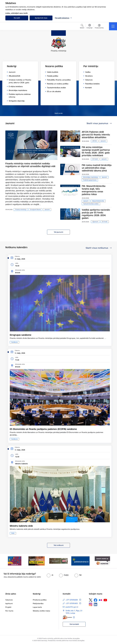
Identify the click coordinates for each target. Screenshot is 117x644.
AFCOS (95, 141)
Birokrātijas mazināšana (91, 177)
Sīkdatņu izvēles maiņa (41, 611)
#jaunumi (95, 222)
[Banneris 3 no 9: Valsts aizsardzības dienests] (58, 561)
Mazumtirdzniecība (98, 201)
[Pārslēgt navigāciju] (113, 26)
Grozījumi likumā (35, 210)
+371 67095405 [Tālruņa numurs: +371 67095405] (72, 603)
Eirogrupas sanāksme (21, 335)
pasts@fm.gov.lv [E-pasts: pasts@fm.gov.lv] (72, 607)
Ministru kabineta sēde (21, 526)
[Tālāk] (108, 561)
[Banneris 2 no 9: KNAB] (37, 561)
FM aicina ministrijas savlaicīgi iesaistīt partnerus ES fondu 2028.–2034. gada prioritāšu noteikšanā (96, 151)
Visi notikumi (59, 545)
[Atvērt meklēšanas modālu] (82, 27)
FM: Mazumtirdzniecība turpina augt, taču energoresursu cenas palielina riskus (94, 190)
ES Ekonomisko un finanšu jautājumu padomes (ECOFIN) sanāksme (43, 429)
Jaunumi (47, 210)
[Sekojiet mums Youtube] (105, 600)
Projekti (8, 607)
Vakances (9, 600)
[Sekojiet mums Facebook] (96, 600)
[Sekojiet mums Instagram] (91, 604)
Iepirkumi (9, 603)
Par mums (9, 611)
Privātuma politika (40, 600)
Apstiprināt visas (41, 18)
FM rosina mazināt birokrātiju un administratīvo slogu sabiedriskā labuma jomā (97, 168)
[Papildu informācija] (80, 600)
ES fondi (95, 159)
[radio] (50, 575)
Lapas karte (37, 607)
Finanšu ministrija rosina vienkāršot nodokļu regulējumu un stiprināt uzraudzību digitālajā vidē (30, 165)
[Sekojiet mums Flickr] (100, 600)
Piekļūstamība (38, 603)
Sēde (13, 533)
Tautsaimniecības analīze (91, 204)
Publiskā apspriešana (90, 180)
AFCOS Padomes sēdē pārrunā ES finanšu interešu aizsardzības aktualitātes (96, 135)
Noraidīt (17, 18)
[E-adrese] (67, 617)
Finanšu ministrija (21, 210)
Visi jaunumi (58, 232)
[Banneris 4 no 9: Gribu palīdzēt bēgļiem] (80, 561)
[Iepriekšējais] (9, 561)
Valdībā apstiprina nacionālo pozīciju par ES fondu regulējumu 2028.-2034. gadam (96, 214)
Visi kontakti (74, 624)
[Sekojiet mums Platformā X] (91, 600)
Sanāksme (15, 342)
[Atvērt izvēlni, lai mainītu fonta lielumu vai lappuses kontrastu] (99, 27)
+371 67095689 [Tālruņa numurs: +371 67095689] (72, 600)
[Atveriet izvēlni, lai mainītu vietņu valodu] (90, 27)
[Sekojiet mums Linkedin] (96, 604)
